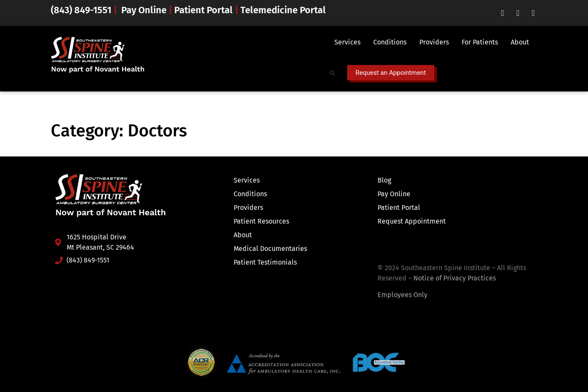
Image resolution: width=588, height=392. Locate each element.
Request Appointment (412, 221)
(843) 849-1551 (82, 10)
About (520, 42)
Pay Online (144, 10)
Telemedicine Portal (283, 10)
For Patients (480, 42)
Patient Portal (203, 10)
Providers (434, 42)
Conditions (390, 42)
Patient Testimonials (265, 262)
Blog (384, 180)
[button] (350, 42)
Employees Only (402, 295)
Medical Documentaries (270, 249)
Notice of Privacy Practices (455, 278)
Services (347, 42)
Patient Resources (261, 221)
